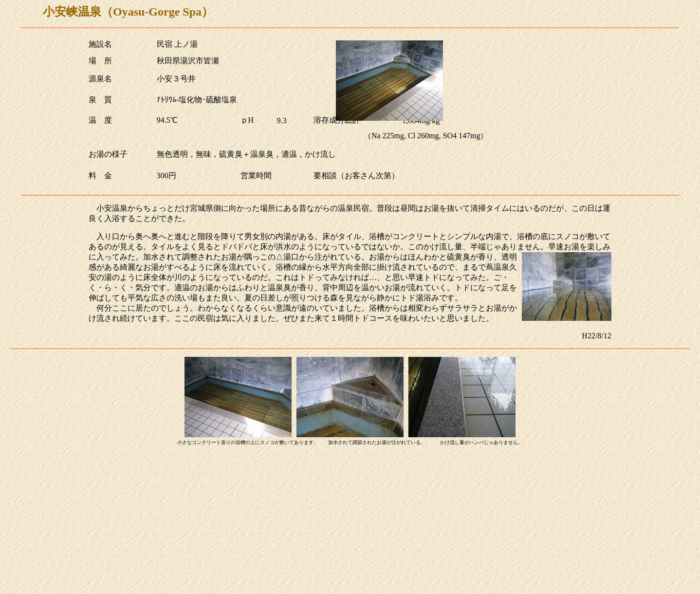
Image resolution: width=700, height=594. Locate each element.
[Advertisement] (350, 522)
